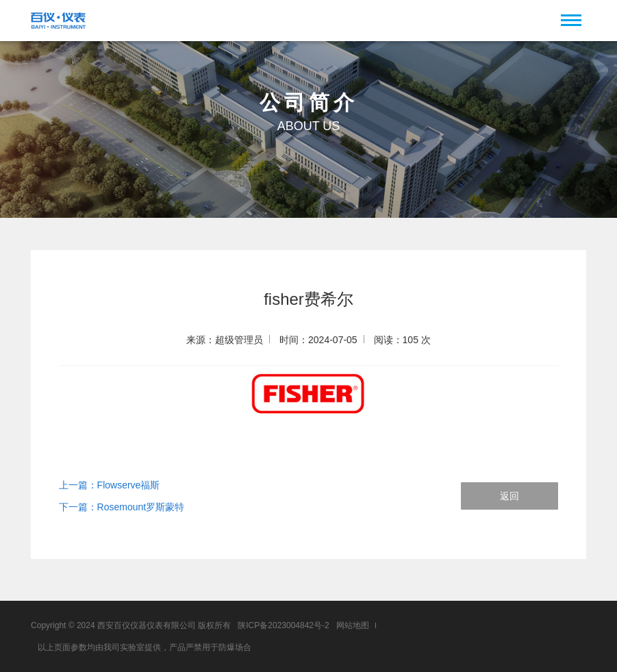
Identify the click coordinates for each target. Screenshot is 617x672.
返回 (509, 496)
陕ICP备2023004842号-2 (283, 625)
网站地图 (353, 625)
